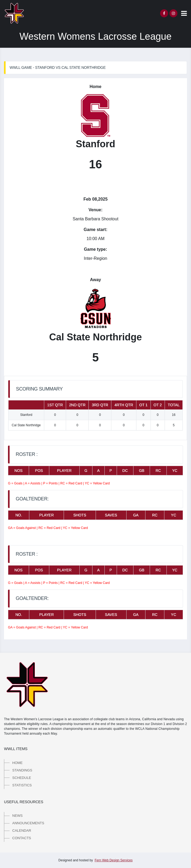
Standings (22, 770)
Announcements (28, 823)
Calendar (22, 831)
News (17, 816)
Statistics (22, 785)
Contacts (22, 838)
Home (17, 763)
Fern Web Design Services (114, 860)
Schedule (22, 778)
